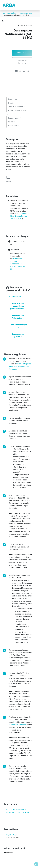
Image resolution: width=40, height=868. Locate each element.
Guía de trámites (12, 13)
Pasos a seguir (15, 118)
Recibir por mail (22, 71)
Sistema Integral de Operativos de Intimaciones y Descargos (20, 366)
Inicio (3, 13)
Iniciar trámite (22, 53)
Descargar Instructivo (22, 62)
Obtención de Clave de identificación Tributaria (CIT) (20, 216)
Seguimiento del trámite (18, 725)
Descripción (14, 99)
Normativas (13, 126)
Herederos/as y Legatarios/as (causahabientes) (18, 306)
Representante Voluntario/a (18, 317)
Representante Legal (18, 326)
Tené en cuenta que (16, 107)
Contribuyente (16, 297)
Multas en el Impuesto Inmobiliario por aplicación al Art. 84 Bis (18, 264)
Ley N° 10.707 (12, 835)
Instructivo (13, 122)
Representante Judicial (18, 335)
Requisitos (13, 103)
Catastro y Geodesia (26, 13)
